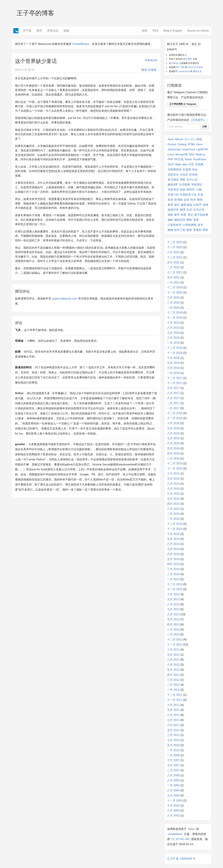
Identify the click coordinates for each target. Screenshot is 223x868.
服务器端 (186, 205)
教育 (170, 205)
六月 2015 (173, 494)
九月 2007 (173, 765)
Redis (189, 159)
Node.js (200, 154)
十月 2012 (173, 650)
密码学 (191, 190)
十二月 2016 (175, 413)
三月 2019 (173, 338)
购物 (170, 230)
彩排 (145, 31)
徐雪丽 (178, 200)
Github (175, 63)
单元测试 (173, 180)
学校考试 (173, 190)
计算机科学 (175, 225)
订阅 (204, 127)
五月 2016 (173, 448)
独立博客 (187, 59)
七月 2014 (173, 549)
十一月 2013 (175, 589)
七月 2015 (173, 489)
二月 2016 (173, 459)
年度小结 (173, 195)
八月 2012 (173, 660)
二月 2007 (173, 770)
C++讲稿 (196, 139)
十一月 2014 (175, 529)
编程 (170, 220)
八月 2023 (173, 252)
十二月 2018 (175, 348)
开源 (200, 195)
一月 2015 (173, 519)
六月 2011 (173, 725)
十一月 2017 (175, 383)
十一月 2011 (175, 700)
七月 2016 (173, 438)
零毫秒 (197, 230)
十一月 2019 (175, 318)
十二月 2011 (175, 695)
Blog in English (173, 31)
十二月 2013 (175, 584)
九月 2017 (173, 388)
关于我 (27, 31)
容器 (183, 190)
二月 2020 (173, 303)
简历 (39, 31)
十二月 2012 (175, 639)
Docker (172, 144)
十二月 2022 (175, 257)
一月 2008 (173, 755)
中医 (191, 164)
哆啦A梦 (173, 185)
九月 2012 (173, 655)
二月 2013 (173, 634)
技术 (193, 200)
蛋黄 (196, 220)
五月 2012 (173, 670)
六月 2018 (173, 368)
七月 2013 (173, 609)
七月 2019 (173, 333)
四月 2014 (173, 564)
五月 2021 (173, 277)
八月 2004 (173, 790)
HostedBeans (81, 44)
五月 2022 (173, 262)
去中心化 (192, 180)
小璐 (199, 190)
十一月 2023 (175, 247)
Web (178, 164)
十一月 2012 (175, 645)
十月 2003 (173, 806)
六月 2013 (173, 614)
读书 (200, 225)
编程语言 (180, 220)
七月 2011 (173, 720)
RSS (155, 31)
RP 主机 (180, 67)
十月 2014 (173, 534)
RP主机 (179, 159)
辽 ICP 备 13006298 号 (181, 859)
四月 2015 (173, 504)
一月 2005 (173, 785)
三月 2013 (173, 630)
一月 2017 (173, 408)
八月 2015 (173, 484)
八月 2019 (173, 328)
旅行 (177, 205)
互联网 (199, 164)
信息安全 (173, 175)
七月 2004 (173, 795)
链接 (66, 31)
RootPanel (200, 159)
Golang (182, 144)
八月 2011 (173, 715)
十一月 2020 (175, 292)
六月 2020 (173, 298)
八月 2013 (173, 604)
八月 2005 (173, 780)
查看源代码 (151, 60)
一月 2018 (173, 373)
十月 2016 (173, 423)
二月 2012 (173, 685)
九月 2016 (173, 428)
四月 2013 (173, 624)
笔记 (190, 215)
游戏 (205, 205)
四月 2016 (173, 453)
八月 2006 (173, 775)
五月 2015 (173, 499)
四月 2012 (173, 675)
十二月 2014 (175, 524)
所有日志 (53, 31)
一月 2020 (173, 308)
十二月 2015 (175, 463)
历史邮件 (198, 120)
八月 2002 (173, 816)
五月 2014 (173, 559)
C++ (187, 139)
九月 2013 (173, 599)
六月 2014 (173, 554)
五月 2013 (173, 619)
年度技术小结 (188, 195)
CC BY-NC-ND (180, 839)
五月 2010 (173, 745)
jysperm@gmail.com (65, 299)
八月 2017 (173, 393)
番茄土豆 (197, 71)
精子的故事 (201, 215)
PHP (170, 159)
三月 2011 (173, 735)
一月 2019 (173, 343)
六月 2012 (173, 665)
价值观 (152, 70)
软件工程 (180, 230)
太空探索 (184, 185)
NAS (192, 154)
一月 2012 (173, 690)
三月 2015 (173, 509)
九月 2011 (173, 710)
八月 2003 (173, 810)
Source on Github (198, 31)
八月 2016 (173, 433)
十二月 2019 (175, 313)
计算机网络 (190, 225)
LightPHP (202, 149)
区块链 (193, 175)
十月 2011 (173, 705)
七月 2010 (173, 740)
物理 (183, 210)
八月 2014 (173, 544)
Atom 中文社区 (195, 67)
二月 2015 (173, 514)
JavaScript (174, 149)
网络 (189, 220)
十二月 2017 (175, 378)
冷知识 (184, 175)
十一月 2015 (175, 468)
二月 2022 (173, 267)
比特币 (197, 205)
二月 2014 (173, 574)
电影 (170, 215)
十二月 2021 (175, 272)
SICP (171, 164)
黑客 (205, 230)
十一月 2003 (175, 800)
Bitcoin (179, 139)
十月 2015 (173, 474)
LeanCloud (184, 71)
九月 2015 (173, 479)
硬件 (177, 215)
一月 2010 (173, 750)
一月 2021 (173, 282)
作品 (195, 169)
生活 (189, 210)
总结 (186, 200)
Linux (171, 154)
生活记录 (199, 210)
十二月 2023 (175, 242)
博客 (183, 180)
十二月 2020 (175, 287)
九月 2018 (173, 363)
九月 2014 (173, 539)
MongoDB (181, 154)
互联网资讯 (175, 169)
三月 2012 (173, 680)
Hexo (200, 144)
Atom (171, 139)
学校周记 (197, 185)
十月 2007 (173, 760)
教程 (200, 200)
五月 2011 (173, 730)
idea (184, 164)
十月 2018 (173, 358)
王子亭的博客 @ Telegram (183, 104)
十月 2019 (173, 323)
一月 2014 (173, 579)
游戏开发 (173, 210)
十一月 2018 (175, 353)
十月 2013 (173, 594)
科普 (184, 215)
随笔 (144, 70)
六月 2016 (173, 443)
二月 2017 (173, 403)
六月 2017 (173, 398)
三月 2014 (173, 569)
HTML (191, 144)
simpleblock (175, 834)
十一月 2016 (175, 418)
